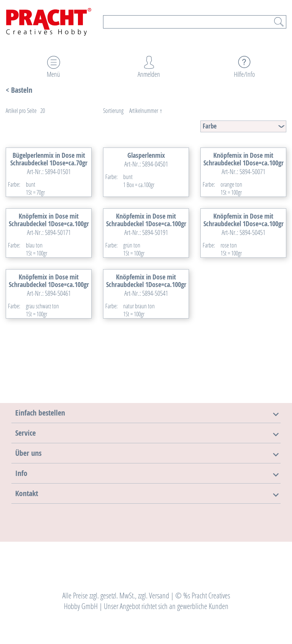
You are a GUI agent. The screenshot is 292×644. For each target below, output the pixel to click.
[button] (40, 413)
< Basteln (19, 90)
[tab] (146, 413)
